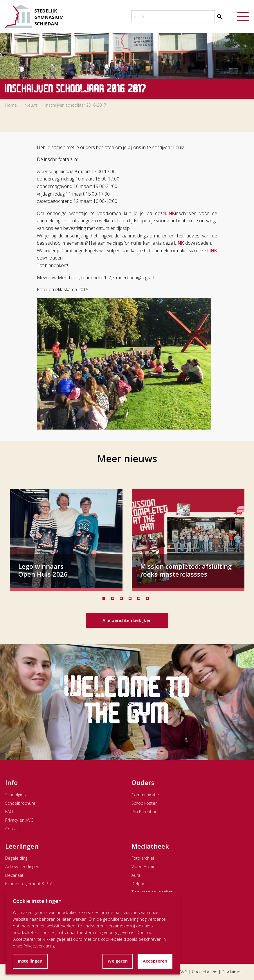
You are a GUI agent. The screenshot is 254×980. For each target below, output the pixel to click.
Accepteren (155, 961)
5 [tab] (140, 600)
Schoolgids (16, 795)
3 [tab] (123, 600)
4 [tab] (131, 600)
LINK (170, 213)
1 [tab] (105, 600)
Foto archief (143, 858)
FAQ (9, 812)
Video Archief (144, 867)
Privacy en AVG (19, 820)
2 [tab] (114, 600)
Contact (13, 829)
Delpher (139, 884)
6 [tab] (149, 600)
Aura (136, 875)
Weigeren (118, 961)
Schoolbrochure (20, 803)
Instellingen (30, 961)
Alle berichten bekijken (127, 620)
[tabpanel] (66, 540)
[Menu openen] (243, 17)
